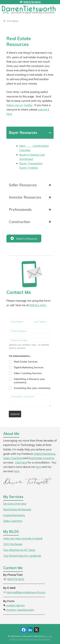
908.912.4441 (38, 305)
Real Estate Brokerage (17, 509)
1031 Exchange (13, 544)
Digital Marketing (44, 454)
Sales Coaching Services (28, 373)
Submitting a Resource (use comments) (29, 381)
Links (39, 639)
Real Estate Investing (41, 458)
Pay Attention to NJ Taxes (19, 550)
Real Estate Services (26, 362)
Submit (15, 414)
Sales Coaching (13, 458)
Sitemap (46, 639)
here (17, 471)
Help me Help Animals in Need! (23, 538)
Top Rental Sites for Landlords (22, 556)
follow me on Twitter (20, 105)
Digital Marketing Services (29, 367)
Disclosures (15, 639)
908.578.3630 (32, 2)
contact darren (15, 605)
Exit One (48, 636)
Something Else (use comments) (32, 388)
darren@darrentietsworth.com (26, 592)
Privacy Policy (28, 639)
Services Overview (15, 504)
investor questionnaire (20, 610)
